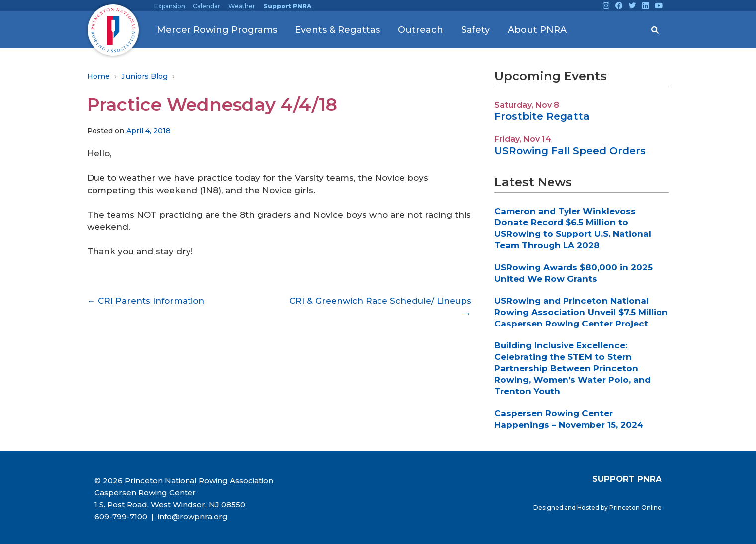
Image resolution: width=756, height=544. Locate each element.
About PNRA (537, 30)
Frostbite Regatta (542, 116)
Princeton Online (635, 507)
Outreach (421, 30)
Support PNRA (287, 6)
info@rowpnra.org (192, 516)
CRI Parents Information (146, 301)
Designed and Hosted (567, 507)
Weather (242, 6)
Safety (475, 30)
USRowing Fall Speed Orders (570, 151)
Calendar (207, 6)
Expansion (170, 6)
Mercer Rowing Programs (217, 30)
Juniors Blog (144, 76)
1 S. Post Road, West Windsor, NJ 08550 (170, 504)
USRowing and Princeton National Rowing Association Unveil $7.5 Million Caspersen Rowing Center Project (581, 312)
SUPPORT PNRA (627, 479)
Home (98, 76)
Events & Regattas (337, 30)
